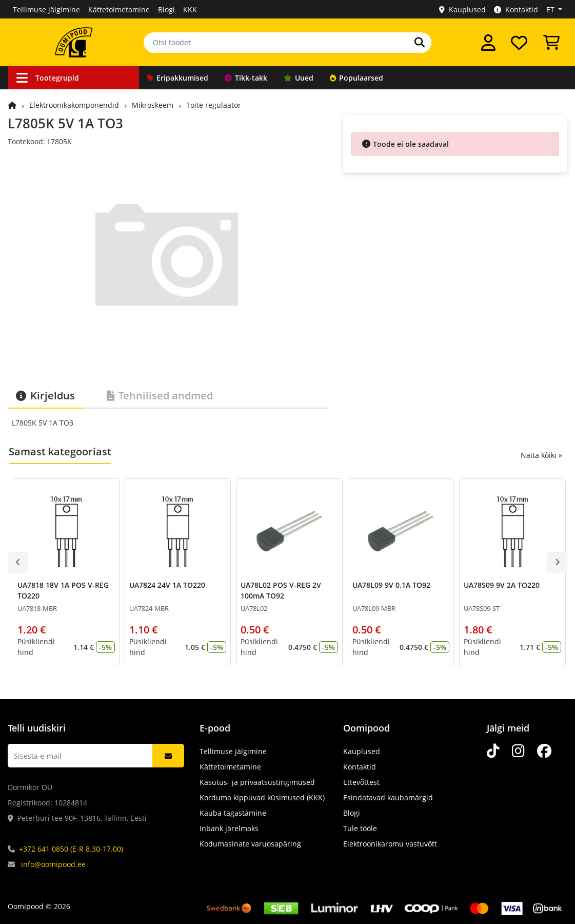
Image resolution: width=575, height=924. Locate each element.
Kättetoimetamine (119, 9)
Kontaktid (516, 9)
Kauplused (462, 9)
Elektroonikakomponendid (74, 105)
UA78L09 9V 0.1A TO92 (391, 585)
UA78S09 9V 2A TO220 (502, 585)
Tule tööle (360, 828)
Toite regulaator (214, 105)
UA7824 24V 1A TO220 (167, 585)
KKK (190, 9)
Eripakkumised (178, 78)
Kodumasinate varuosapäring (250, 844)
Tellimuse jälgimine (46, 9)
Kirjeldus (45, 396)
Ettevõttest (361, 782)
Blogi (166, 9)
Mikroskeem (153, 105)
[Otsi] (420, 43)
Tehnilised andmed (160, 396)
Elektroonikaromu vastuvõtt (390, 844)
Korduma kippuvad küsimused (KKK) (262, 797)
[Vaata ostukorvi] (551, 43)
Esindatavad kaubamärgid (388, 797)
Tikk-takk (246, 78)
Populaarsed (356, 78)
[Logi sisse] (488, 43)
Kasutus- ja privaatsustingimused (257, 782)
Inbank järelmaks (229, 828)
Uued (299, 78)
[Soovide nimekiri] (519, 43)
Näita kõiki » (541, 455)
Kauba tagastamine (233, 813)
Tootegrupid (48, 78)
